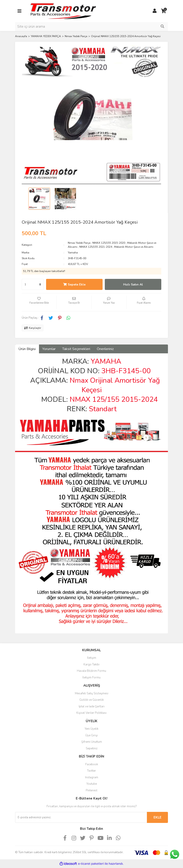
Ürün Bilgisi (27, 349)
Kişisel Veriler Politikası (91, 713)
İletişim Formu (91, 678)
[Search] (91, 27)
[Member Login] (155, 11)
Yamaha (73, 253)
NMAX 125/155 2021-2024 (96, 247)
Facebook (92, 764)
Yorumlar (49, 349)
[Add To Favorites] (39, 302)
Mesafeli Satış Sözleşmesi (92, 693)
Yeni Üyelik (91, 729)
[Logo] (63, 11)
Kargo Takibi (91, 664)
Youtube (92, 784)
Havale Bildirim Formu (91, 671)
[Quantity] (33, 284)
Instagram (92, 777)
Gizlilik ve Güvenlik (91, 700)
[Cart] (164, 11)
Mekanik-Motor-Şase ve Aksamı (134, 247)
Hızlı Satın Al (133, 285)
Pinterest (91, 790)
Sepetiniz (92, 748)
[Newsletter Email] (81, 817)
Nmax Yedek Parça (79, 243)
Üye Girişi (91, 735)
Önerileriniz (105, 349)
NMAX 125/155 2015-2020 (109, 243)
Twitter (91, 771)
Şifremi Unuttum (92, 742)
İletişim (92, 658)
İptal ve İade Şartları (92, 706)
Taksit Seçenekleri (76, 349)
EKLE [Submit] (158, 817)
